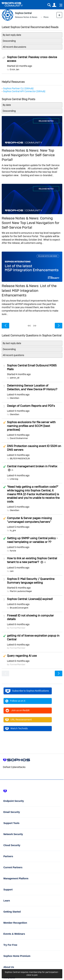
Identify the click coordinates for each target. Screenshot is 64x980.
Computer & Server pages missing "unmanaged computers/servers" (29, 520)
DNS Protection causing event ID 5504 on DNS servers (34, 448)
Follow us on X (15, 701)
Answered (4, 467)
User (54, 5)
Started (20, 66)
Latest (18, 395)
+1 (12, 470)
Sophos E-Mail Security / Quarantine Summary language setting (31, 581)
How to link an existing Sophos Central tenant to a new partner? (32, 560)
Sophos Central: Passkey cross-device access (32, 59)
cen (12, 571)
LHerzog (14, 479)
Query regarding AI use (22, 656)
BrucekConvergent (19, 608)
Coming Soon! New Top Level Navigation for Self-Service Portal (31, 223)
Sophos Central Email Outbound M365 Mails (32, 367)
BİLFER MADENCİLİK (20, 458)
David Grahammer (19, 438)
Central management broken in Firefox (32, 466)
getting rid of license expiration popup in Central (33, 637)
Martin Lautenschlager (21, 591)
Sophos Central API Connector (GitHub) (24, 91)
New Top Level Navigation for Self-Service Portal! (28, 155)
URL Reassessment (19, 720)
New (59, 15)
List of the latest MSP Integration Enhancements (29, 290)
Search (49, 5)
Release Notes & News (26, 17)
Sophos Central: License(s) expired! (30, 599)
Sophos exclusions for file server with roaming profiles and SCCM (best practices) (31, 426)
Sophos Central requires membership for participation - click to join (32, 974)
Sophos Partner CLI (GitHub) (18, 88)
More (46, 17)
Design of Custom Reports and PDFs (31, 406)
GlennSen (15, 398)
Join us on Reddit (17, 711)
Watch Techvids (16, 729)
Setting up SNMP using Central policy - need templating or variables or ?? (32, 540)
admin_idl (15, 378)
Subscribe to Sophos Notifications (27, 691)
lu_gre (13, 530)
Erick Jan (15, 69)
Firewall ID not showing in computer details (30, 617)
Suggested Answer (4, 422)
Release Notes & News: (21, 150)
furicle (13, 551)
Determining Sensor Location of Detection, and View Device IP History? (32, 387)
